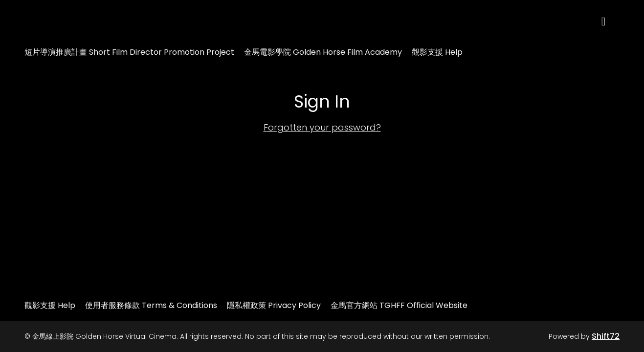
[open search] (611, 22)
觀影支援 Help (437, 52)
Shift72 (606, 336)
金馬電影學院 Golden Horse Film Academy (323, 52)
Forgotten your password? (322, 127)
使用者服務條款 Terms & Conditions (151, 305)
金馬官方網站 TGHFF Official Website (399, 305)
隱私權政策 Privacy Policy (274, 305)
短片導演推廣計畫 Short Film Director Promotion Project (129, 52)
